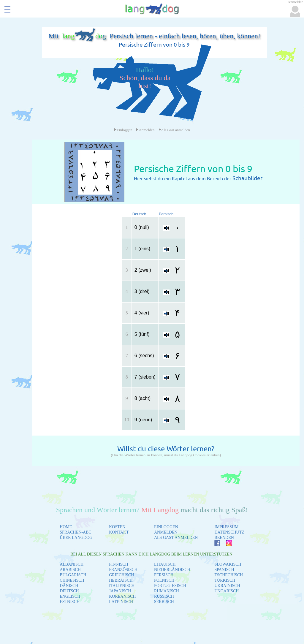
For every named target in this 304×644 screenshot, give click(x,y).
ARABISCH (70, 570)
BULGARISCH (73, 575)
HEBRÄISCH (121, 580)
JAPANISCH (120, 591)
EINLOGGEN (166, 527)
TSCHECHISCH (229, 575)
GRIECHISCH (121, 575)
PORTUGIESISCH (170, 586)
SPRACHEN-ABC (76, 532)
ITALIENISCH (122, 586)
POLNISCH (164, 580)
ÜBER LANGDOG (76, 538)
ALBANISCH (72, 564)
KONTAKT (119, 532)
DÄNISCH (69, 586)
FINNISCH (119, 564)
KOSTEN (117, 527)
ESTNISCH (70, 602)
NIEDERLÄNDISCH (172, 570)
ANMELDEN (166, 532)
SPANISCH (224, 570)
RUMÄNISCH (167, 591)
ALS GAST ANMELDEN (176, 538)
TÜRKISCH (225, 580)
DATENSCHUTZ (229, 532)
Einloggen (123, 130)
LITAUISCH (165, 564)
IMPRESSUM (226, 527)
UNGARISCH (227, 591)
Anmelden (145, 130)
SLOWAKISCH (228, 564)
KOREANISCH (122, 596)
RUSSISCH (164, 596)
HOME (66, 527)
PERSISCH (164, 575)
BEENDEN (224, 538)
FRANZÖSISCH (123, 570)
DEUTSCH (69, 591)
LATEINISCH (121, 602)
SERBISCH (164, 602)
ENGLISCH (70, 596)
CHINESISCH (72, 580)
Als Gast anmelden (174, 130)
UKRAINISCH (227, 586)
